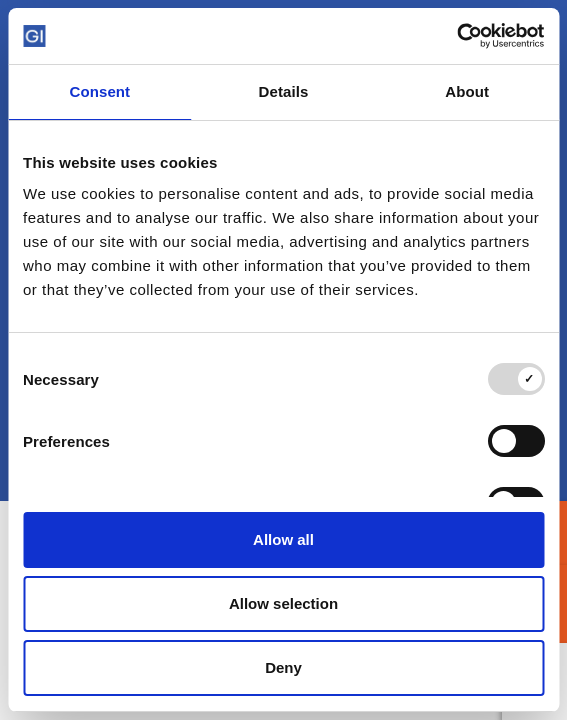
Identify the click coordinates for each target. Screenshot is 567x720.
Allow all (283, 539)
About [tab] (467, 91)
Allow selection (283, 603)
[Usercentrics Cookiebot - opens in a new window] (456, 36)
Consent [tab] (99, 91)
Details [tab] (284, 91)
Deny (283, 667)
